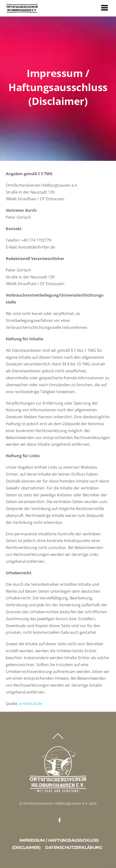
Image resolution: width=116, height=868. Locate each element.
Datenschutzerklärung (74, 847)
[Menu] (104, 8)
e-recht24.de (31, 704)
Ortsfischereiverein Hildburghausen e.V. (56, 803)
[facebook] (60, 819)
